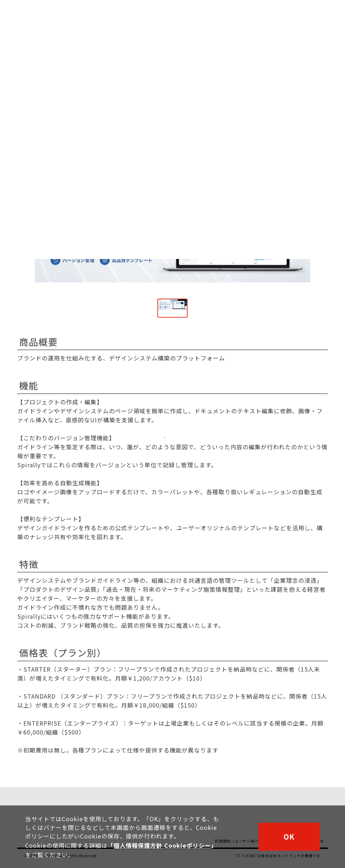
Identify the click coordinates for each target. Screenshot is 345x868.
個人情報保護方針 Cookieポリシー (162, 846)
